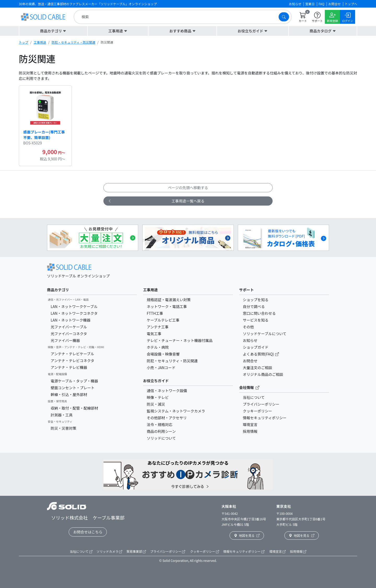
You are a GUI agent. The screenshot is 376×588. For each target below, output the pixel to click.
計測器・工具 (62, 415)
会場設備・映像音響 (163, 354)
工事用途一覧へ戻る (156, 201)
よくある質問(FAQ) (259, 354)
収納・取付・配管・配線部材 (74, 408)
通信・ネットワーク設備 (167, 391)
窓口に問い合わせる (259, 313)
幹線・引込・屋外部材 (69, 394)
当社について (254, 397)
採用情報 (250, 431)
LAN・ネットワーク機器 (70, 320)
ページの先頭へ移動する (188, 188)
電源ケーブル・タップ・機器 (74, 381)
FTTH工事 (155, 313)
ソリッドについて (161, 438)
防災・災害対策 (63, 428)
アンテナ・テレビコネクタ (72, 360)
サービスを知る (256, 320)
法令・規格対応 (160, 424)
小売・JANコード (161, 368)
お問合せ (250, 361)
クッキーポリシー (257, 411)
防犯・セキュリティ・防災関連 (73, 42)
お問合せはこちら (88, 532)
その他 (248, 327)
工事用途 (40, 42)
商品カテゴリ (58, 290)
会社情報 (249, 387)
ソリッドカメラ (110, 551)
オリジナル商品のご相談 (263, 374)
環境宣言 (250, 424)
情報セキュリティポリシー (265, 418)
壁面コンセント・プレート (73, 388)
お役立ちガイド (156, 381)
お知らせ (250, 340)
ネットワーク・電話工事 (167, 306)
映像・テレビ (158, 397)
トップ (23, 42)
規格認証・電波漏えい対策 (169, 300)
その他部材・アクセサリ (167, 418)
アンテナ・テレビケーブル (72, 354)
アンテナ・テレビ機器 (69, 367)
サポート (246, 290)
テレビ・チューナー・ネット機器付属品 (180, 340)
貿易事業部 (136, 551)
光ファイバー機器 (65, 340)
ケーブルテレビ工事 (163, 320)
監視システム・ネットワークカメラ (176, 411)
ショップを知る (256, 300)
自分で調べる (254, 306)
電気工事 (154, 334)
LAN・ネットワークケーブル (74, 306)
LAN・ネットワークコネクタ (74, 313)
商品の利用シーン (161, 431)
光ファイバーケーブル (69, 327)
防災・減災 (156, 404)
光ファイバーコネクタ (69, 334)
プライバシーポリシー (261, 404)
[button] (53, 31)
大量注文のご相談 (257, 368)
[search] (177, 17)
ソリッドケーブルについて (265, 334)
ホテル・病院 (158, 347)
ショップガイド (256, 347)
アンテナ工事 (158, 327)
